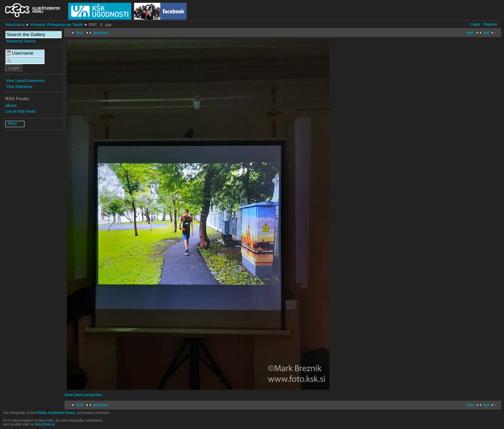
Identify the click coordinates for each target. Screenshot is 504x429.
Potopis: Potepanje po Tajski (57, 25)
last (486, 33)
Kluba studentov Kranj (56, 413)
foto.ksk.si (15, 25)
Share (12, 123)
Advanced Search (21, 41)
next (470, 33)
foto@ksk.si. (45, 424)
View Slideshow (19, 87)
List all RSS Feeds (20, 112)
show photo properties (83, 395)
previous (101, 33)
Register (491, 24)
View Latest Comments (25, 81)
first (80, 33)
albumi (11, 106)
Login (475, 24)
